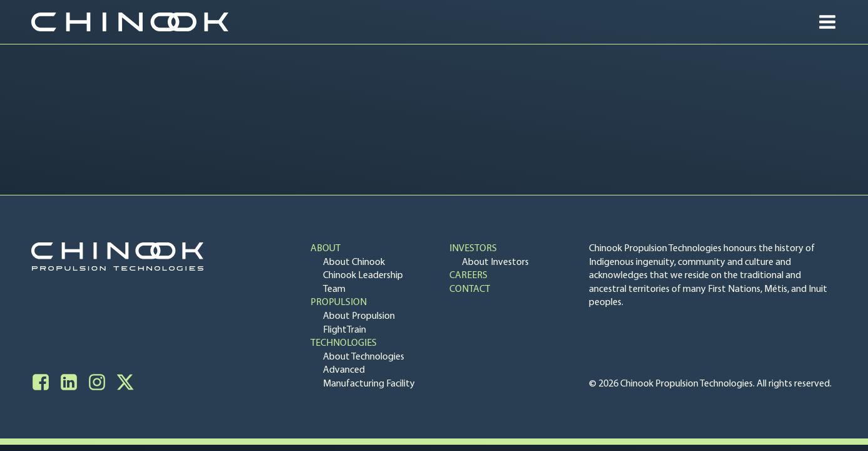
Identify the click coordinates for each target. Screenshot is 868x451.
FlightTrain (345, 330)
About (325, 249)
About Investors (495, 262)
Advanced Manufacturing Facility (369, 377)
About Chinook (354, 262)
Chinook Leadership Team (363, 283)
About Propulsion (359, 316)
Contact (470, 289)
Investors (473, 249)
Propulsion (339, 303)
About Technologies (364, 357)
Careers (468, 276)
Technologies (344, 343)
